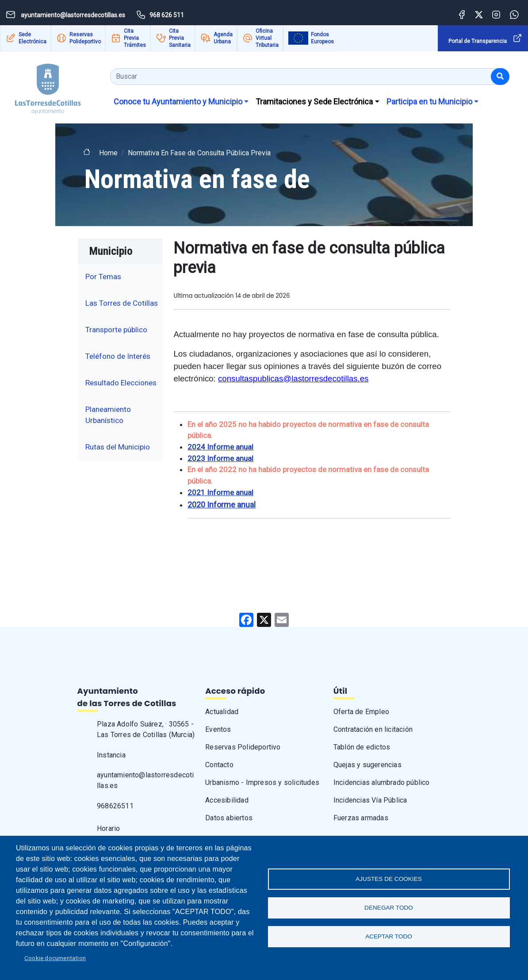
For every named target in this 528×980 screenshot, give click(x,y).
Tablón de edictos (362, 747)
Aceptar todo (389, 936)
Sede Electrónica (33, 38)
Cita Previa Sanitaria (180, 38)
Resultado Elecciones (121, 383)
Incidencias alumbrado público (382, 782)
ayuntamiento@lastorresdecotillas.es (145, 780)
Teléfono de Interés (118, 356)
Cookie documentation (55, 958)
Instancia (111, 755)
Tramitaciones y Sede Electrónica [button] (314, 102)
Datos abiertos (229, 818)
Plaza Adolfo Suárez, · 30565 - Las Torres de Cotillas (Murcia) (146, 729)
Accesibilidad (227, 800)
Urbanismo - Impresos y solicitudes (262, 782)
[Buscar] (500, 77)
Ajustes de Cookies (389, 879)
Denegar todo (389, 908)
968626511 (115, 806)
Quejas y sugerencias (367, 765)
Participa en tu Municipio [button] (429, 102)
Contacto (219, 765)
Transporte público (116, 330)
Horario (108, 828)
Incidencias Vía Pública (370, 800)
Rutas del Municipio (118, 447)
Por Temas (103, 277)
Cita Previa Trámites (135, 38)
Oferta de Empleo (361, 712)
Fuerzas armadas (361, 818)
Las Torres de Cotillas (122, 303)
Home (108, 153)
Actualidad (222, 712)
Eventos (218, 729)
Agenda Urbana (223, 38)
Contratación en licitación (373, 729)
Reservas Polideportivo (85, 38)
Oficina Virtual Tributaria (267, 38)
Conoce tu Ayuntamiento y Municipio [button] (178, 102)
